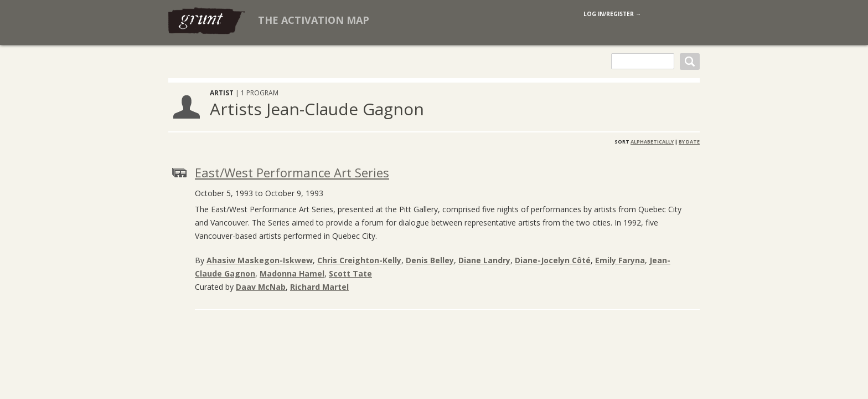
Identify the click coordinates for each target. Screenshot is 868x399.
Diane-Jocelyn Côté (553, 260)
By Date (689, 142)
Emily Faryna (620, 260)
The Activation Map (314, 20)
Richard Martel (319, 287)
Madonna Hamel (292, 273)
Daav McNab (261, 287)
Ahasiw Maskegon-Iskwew (260, 260)
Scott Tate (350, 273)
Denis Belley (430, 260)
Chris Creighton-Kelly (359, 260)
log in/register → (612, 14)
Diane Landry (484, 260)
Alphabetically (652, 142)
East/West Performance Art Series (292, 172)
